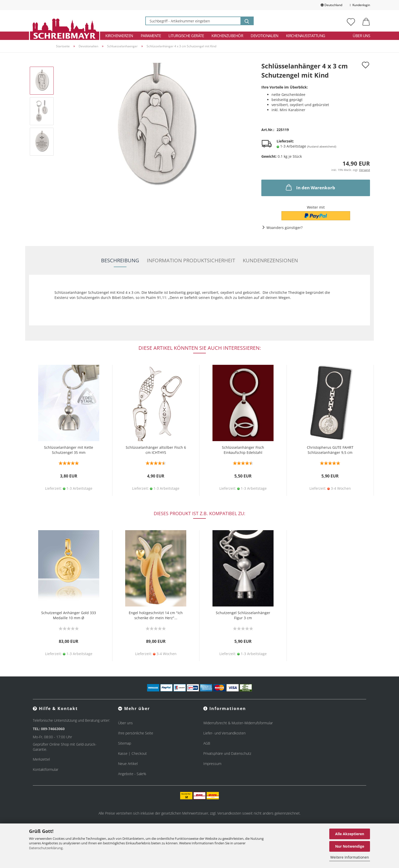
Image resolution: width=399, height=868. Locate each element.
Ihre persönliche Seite (136, 733)
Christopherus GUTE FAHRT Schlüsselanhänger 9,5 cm (330, 450)
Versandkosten (229, 813)
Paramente (151, 36)
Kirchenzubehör (227, 36)
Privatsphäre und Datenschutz (227, 753)
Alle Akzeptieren (350, 834)
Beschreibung (120, 260)
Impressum (212, 764)
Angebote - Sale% (132, 774)
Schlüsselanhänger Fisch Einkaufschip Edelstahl (243, 450)
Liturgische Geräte (186, 36)
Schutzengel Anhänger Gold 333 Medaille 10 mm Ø (69, 615)
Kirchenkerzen (119, 36)
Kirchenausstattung (306, 36)
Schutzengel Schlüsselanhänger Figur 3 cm (243, 615)
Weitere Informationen (350, 857)
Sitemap (125, 743)
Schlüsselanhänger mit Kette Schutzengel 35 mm (69, 450)
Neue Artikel (128, 764)
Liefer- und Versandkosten (224, 733)
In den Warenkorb (310, 187)
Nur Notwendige (350, 846)
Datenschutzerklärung (46, 848)
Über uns (361, 36)
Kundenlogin (360, 5)
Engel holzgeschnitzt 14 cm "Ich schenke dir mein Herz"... (156, 615)
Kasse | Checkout (132, 753)
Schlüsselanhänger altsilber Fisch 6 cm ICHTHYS (156, 450)
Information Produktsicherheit (191, 260)
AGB (207, 743)
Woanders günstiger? (284, 228)
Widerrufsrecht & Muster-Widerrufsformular (238, 723)
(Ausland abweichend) (322, 146)
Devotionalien (265, 36)
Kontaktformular (46, 769)
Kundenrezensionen (270, 260)
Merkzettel (41, 759)
